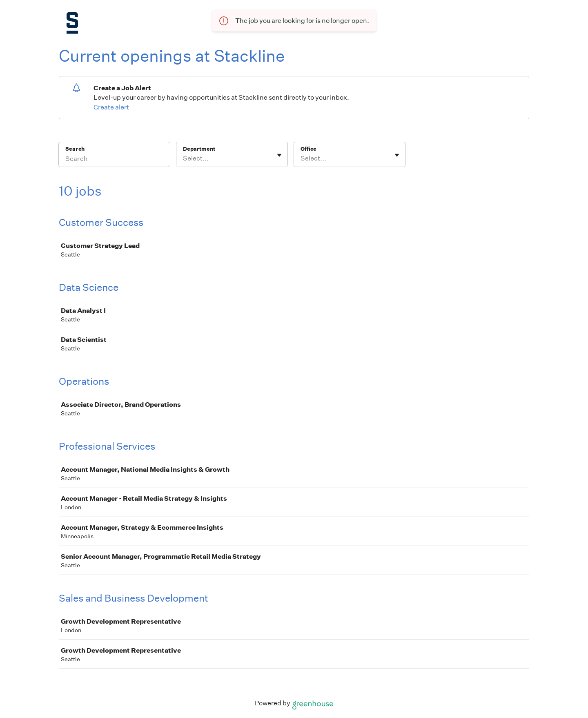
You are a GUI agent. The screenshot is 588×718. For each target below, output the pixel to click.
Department (199, 149)
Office (308, 149)
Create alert (111, 107)
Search (75, 149)
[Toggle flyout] (279, 155)
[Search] (114, 160)
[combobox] (184, 158)
